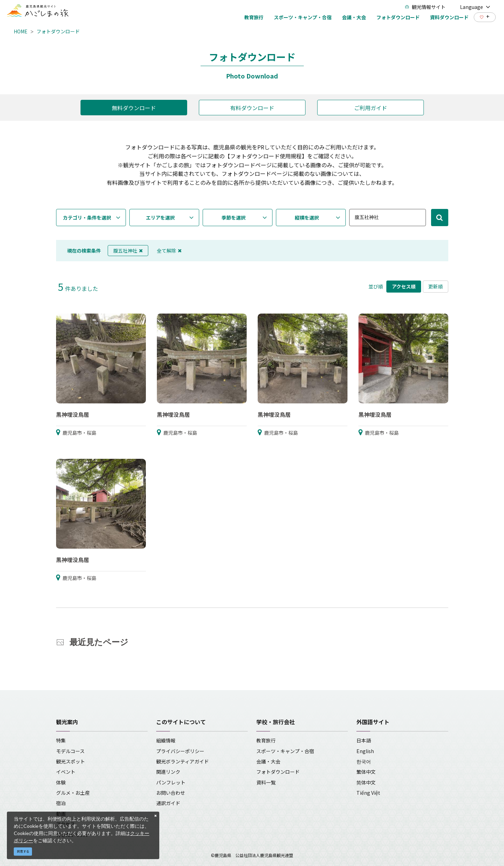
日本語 (364, 740)
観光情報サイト (425, 7)
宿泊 (61, 803)
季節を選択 (234, 218)
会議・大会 (268, 761)
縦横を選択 (307, 218)
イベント (66, 772)
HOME (21, 31)
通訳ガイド (168, 803)
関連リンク (168, 772)
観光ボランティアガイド (183, 761)
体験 (61, 782)
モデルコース (70, 751)
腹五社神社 (128, 251)
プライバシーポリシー (180, 751)
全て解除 (169, 251)
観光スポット (71, 761)
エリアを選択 (160, 218)
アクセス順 (404, 286)
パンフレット (171, 782)
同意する (23, 851)
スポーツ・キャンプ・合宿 (285, 751)
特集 (61, 740)
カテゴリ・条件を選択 (87, 218)
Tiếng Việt (368, 793)
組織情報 (166, 740)
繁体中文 (366, 772)
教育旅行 (266, 740)
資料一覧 (266, 782)
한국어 (364, 761)
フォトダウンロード (58, 31)
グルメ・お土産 (73, 793)
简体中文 (366, 782)
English (365, 751)
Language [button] (475, 7)
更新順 (436, 286)
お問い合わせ (171, 793)
